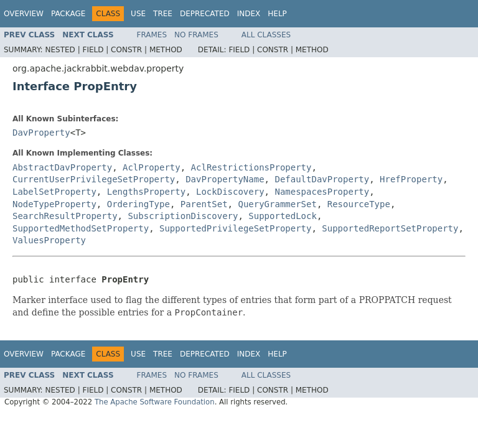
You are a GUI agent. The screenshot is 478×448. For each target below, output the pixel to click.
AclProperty (152, 167)
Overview (24, 14)
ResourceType (359, 204)
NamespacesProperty (322, 192)
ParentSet (204, 204)
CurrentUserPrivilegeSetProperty (94, 179)
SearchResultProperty (65, 216)
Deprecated (205, 14)
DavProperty (41, 133)
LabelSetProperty (54, 192)
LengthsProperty (146, 192)
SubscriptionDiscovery (183, 216)
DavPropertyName (225, 179)
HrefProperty (411, 179)
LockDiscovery (230, 192)
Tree (163, 14)
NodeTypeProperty (54, 204)
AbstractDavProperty (62, 167)
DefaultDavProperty (322, 179)
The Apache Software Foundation (155, 402)
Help (277, 14)
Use (138, 14)
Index (249, 14)
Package (68, 14)
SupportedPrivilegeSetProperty (235, 228)
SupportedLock (283, 216)
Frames (152, 35)
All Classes (266, 35)
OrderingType (138, 204)
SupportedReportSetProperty (390, 228)
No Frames (196, 35)
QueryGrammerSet (277, 204)
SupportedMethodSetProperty (81, 228)
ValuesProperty (49, 240)
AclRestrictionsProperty (251, 167)
